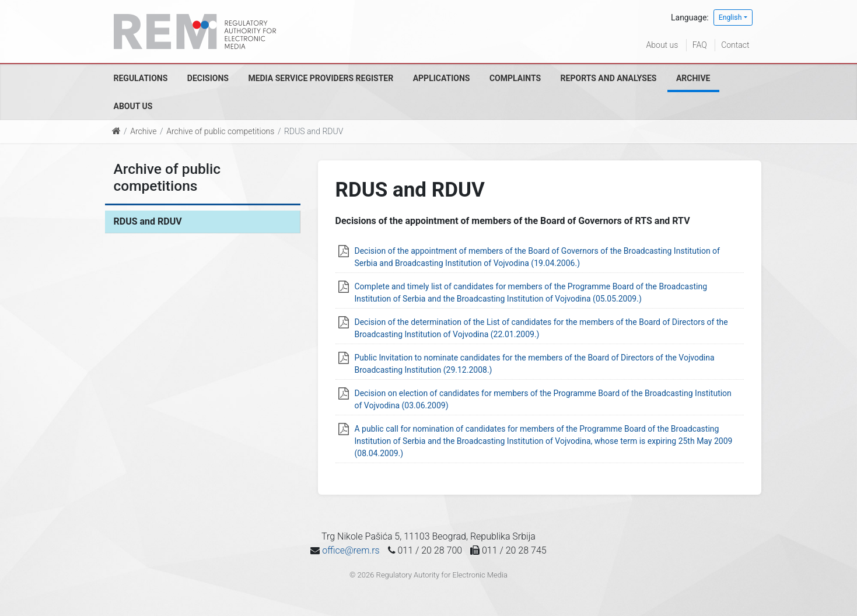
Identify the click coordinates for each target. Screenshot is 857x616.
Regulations (141, 78)
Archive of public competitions (220, 131)
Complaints (515, 78)
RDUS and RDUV (148, 221)
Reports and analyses (609, 78)
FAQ (700, 45)
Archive (693, 78)
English (730, 17)
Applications (442, 78)
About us (662, 45)
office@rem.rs (351, 550)
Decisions (208, 78)
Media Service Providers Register (321, 78)
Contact (735, 45)
